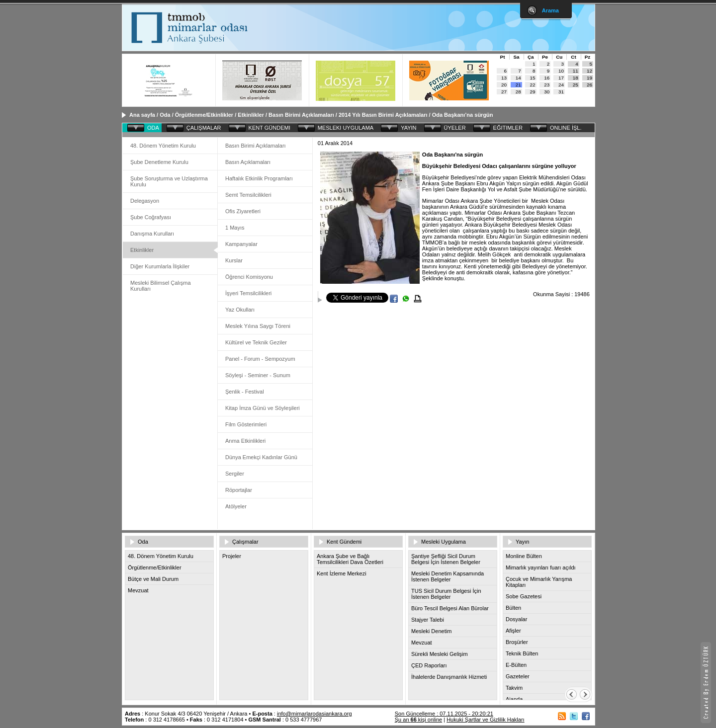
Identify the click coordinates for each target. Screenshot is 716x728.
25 (576, 85)
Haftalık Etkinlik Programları (259, 178)
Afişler (513, 631)
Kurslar (234, 260)
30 (547, 92)
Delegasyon (145, 201)
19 (589, 78)
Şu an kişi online (418, 720)
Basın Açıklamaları (248, 162)
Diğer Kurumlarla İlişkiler (160, 266)
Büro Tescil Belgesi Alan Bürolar (450, 608)
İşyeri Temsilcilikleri (248, 293)
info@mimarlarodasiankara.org (314, 714)
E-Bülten (516, 665)
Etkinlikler (251, 115)
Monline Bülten (524, 556)
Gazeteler (518, 676)
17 (561, 78)
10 (561, 71)
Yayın (522, 542)
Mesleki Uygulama (444, 542)
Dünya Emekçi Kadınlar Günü (261, 457)
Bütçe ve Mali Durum (153, 579)
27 (504, 92)
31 (561, 92)
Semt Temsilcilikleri (248, 195)
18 (576, 78)
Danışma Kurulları (152, 234)
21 (518, 85)
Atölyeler (236, 506)
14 (518, 78)
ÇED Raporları (429, 665)
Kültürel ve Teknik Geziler (256, 342)
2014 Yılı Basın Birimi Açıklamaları (384, 115)
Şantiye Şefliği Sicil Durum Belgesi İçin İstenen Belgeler (446, 559)
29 (533, 92)
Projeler (232, 556)
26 (589, 85)
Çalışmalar (245, 542)
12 (589, 71)
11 (576, 71)
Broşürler (517, 642)
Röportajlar (239, 490)
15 (533, 78)
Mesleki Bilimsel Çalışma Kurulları (161, 286)
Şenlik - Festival (245, 392)
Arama (550, 10)
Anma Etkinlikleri (245, 441)
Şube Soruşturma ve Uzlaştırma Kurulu (169, 181)
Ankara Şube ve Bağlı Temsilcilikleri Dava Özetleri (350, 559)
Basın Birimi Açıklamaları (301, 115)
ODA (153, 128)
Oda (165, 115)
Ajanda (514, 699)
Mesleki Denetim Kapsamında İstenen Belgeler (447, 576)
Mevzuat (138, 590)
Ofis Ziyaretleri (243, 211)
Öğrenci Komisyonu (249, 277)
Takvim (514, 688)
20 (504, 85)
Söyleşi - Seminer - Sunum (258, 375)
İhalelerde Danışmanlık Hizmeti (449, 677)
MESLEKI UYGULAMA (346, 128)
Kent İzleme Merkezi (342, 573)
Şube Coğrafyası (151, 217)
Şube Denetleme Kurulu (159, 162)
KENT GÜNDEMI (269, 128)
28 (518, 92)
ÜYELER (455, 128)
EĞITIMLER (508, 128)
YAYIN (408, 128)
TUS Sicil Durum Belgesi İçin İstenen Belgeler (446, 594)
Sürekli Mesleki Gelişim (440, 654)
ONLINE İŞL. (566, 128)
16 (547, 78)
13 (504, 78)
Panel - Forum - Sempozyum (260, 359)
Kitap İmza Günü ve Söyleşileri (263, 408)
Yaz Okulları (240, 310)
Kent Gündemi (344, 542)
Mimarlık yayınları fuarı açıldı (541, 567)
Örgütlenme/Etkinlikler (204, 115)
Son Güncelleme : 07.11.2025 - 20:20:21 (444, 714)
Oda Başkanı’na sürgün (463, 115)
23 (547, 85)
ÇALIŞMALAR (204, 128)
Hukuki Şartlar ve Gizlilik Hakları (485, 720)
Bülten (513, 608)
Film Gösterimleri (246, 424)
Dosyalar (516, 619)
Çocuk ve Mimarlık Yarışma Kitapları (539, 582)
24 (561, 85)
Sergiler (235, 474)
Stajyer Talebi (428, 620)
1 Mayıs (235, 228)
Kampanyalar (241, 244)
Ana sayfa (142, 115)
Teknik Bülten (522, 653)
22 (533, 85)
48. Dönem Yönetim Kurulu (163, 146)
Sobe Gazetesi (524, 596)
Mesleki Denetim (431, 631)
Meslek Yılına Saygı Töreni (258, 326)
